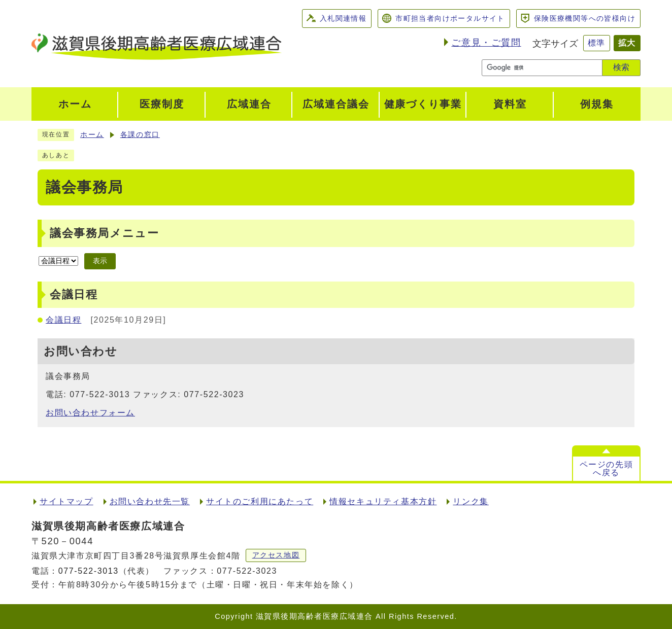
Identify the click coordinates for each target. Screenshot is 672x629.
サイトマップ (66, 501)
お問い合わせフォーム (90, 413)
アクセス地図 (276, 555)
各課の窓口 (140, 135)
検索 (621, 67)
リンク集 (471, 501)
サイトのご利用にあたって (260, 501)
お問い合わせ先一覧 (150, 501)
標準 (597, 43)
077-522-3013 (89, 571)
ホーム (92, 135)
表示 (100, 261)
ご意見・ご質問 (486, 43)
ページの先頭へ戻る (607, 468)
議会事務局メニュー (104, 233)
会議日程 (63, 320)
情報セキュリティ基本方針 (383, 501)
